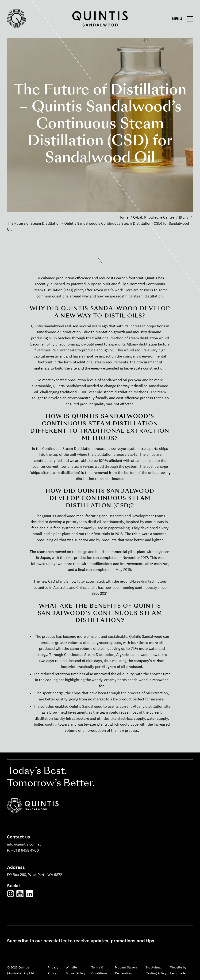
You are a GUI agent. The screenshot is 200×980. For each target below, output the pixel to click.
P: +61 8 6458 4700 (23, 850)
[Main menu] (184, 19)
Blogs (184, 217)
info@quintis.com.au (24, 844)
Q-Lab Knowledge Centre (154, 217)
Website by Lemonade (178, 970)
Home (123, 217)
